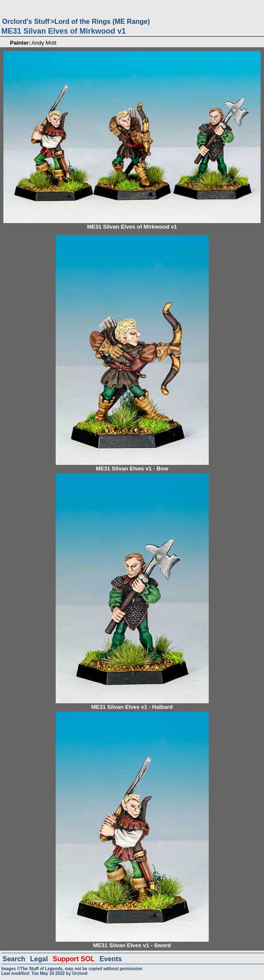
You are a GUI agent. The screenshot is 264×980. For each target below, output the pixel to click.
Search (14, 959)
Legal (39, 959)
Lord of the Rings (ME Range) (102, 21)
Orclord (80, 973)
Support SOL (74, 959)
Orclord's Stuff (26, 21)
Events (111, 959)
